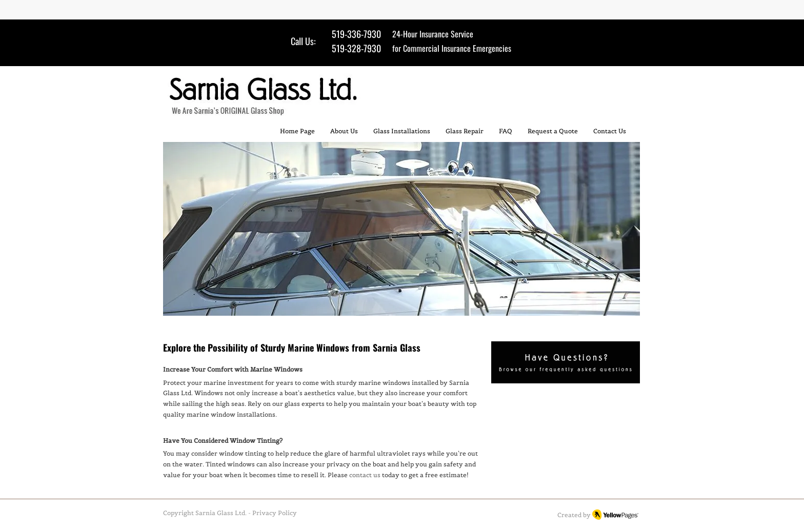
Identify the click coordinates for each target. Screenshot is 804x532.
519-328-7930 (356, 48)
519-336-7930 (356, 34)
